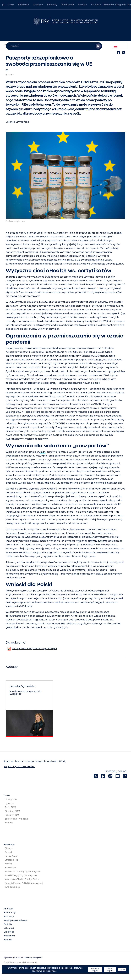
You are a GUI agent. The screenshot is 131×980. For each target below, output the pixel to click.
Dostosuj (122, 969)
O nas (11, 5)
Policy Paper (11, 856)
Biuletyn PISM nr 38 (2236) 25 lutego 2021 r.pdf (35, 649)
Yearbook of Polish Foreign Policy (22, 879)
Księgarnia (121, 5)
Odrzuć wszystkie (110, 969)
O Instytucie (11, 800)
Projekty (82, 5)
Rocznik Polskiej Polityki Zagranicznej (24, 883)
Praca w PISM (12, 815)
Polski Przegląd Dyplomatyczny (21, 876)
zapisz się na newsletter (19, 766)
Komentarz (10, 868)
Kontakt (9, 823)
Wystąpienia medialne (15, 920)
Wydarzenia (68, 5)
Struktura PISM (12, 811)
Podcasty (52, 5)
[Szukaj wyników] (98, 46)
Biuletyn (9, 848)
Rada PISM (10, 807)
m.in (43, 452)
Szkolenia (96, 5)
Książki (8, 864)
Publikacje (23, 5)
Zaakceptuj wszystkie (95, 969)
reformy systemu (98, 541)
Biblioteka (109, 5)
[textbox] (119, 46)
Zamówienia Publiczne (16, 819)
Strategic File (12, 860)
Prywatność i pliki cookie (13, 958)
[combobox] (119, 46)
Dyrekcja (9, 804)
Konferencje (10, 913)
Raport (8, 852)
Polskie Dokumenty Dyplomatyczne (23, 872)
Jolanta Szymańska (17, 122)
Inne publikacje (13, 887)
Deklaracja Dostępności (33, 958)
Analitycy (38, 5)
